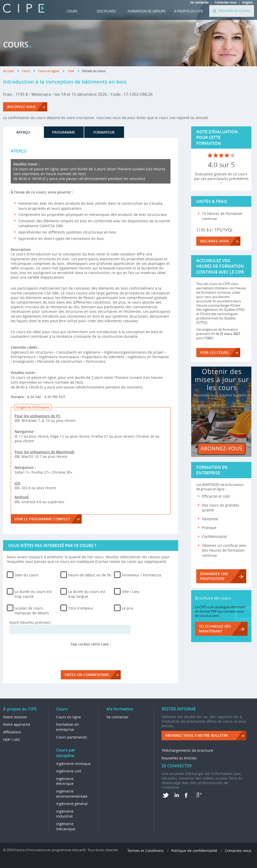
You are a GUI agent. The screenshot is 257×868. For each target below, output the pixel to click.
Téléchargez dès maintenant (215, 629)
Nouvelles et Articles (179, 758)
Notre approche (17, 724)
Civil (71, 71)
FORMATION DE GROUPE (146, 11)
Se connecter (199, 2)
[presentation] (91, 656)
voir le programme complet (42, 519)
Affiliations (12, 732)
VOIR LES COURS (214, 352)
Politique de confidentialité (194, 851)
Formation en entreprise (68, 727)
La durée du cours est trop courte (33, 594)
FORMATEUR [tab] (104, 132)
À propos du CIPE (188, 11)
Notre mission (15, 717)
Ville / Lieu (131, 592)
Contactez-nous (225, 2)
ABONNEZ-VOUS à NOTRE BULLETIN (197, 735)
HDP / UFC (12, 740)
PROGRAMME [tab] (64, 132)
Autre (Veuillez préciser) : (31, 622)
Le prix (127, 608)
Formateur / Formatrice (142, 575)
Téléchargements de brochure (187, 750)
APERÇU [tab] (23, 132)
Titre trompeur (81, 608)
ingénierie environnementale (72, 794)
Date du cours (27, 575)
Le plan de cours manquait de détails (32, 611)
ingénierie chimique (73, 764)
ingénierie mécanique (66, 826)
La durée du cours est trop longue (87, 594)
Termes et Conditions (145, 851)
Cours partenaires (72, 737)
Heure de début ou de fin (90, 575)
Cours (72, 11)
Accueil (8, 71)
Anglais (247, 2)
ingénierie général (72, 804)
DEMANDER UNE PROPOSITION (214, 576)
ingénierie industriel (65, 814)
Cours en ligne (48, 71)
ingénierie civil (69, 771)
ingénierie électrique (65, 781)
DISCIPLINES (106, 11)
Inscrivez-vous (21, 107)
